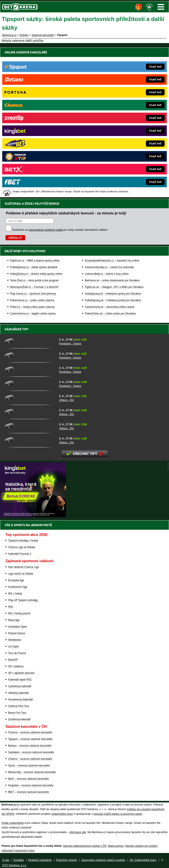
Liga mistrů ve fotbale (21, 574)
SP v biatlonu (16, 666)
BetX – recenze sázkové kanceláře (28, 779)
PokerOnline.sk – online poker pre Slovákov (110, 162)
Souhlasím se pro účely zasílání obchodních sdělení (60, 79)
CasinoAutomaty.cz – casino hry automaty (109, 116)
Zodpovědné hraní (62, 814)
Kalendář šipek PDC (20, 680)
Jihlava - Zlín (66, 400)
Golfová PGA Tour (19, 706)
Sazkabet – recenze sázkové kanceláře (31, 752)
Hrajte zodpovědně (13, 823)
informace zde (78, 832)
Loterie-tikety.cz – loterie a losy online (107, 123)
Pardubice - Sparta (70, 344)
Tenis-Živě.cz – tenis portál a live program (34, 129)
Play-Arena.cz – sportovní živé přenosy (33, 142)
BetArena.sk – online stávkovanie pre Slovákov (112, 129)
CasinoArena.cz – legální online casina (33, 162)
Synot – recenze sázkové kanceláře (29, 766)
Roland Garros (17, 633)
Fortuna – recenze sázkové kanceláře (30, 732)
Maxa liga (14, 620)
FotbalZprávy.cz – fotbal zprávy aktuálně (34, 116)
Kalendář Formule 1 (20, 554)
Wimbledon (15, 640)
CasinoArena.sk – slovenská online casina (109, 156)
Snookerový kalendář (21, 700)
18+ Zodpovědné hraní (143, 860)
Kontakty (19, 860)
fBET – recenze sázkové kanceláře (28, 792)
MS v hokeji (15, 594)
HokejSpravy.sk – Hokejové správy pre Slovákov (113, 142)
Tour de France (17, 653)
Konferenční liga (18, 587)
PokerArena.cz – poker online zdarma (32, 149)
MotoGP (13, 660)
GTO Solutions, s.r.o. (14, 865)
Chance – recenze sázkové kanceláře (30, 759)
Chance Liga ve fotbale (22, 547)
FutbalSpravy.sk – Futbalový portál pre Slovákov (113, 149)
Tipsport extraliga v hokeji (23, 541)
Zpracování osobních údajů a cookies (103, 860)
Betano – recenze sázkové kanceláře (30, 746)
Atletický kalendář (18, 693)
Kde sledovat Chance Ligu (24, 567)
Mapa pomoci (116, 846)
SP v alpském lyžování (21, 673)
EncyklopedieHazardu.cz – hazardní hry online (112, 109)
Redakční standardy (40, 860)
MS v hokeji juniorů (19, 613)
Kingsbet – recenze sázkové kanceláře (31, 785)
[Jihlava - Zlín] (30, 398)
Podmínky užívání (67, 860)
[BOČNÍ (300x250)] (33, 516)
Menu (161, 7)
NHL (11, 607)
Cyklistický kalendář (20, 686)
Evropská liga (16, 580)
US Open (14, 647)
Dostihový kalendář (19, 719)
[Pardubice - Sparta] (30, 341)
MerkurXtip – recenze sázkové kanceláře (32, 772)
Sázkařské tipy (17, 329)
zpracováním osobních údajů (46, 79)
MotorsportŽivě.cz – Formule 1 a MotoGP (34, 136)
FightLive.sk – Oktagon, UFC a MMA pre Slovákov (114, 136)
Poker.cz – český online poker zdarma (32, 156)
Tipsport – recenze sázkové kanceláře (30, 739)
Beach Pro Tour (17, 713)
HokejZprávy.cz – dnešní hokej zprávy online (36, 123)
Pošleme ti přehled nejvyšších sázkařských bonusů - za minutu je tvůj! (66, 62)
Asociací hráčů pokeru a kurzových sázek (118, 814)
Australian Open (18, 627)
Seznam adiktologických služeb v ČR (85, 846)
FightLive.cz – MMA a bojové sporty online (35, 109)
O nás (6, 860)
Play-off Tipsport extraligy (23, 600)
